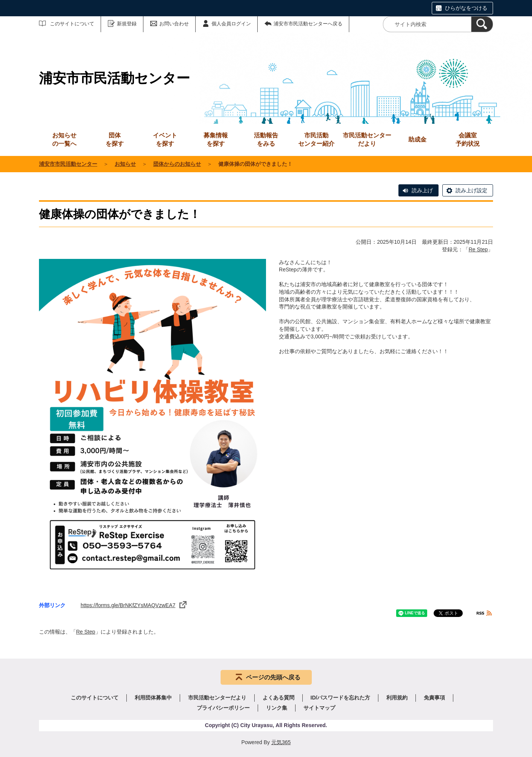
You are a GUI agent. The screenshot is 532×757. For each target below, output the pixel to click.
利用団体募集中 (153, 698)
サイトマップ (319, 708)
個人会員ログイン (231, 24)
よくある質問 (278, 698)
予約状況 (468, 139)
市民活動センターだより (367, 139)
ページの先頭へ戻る (273, 677)
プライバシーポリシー (223, 708)
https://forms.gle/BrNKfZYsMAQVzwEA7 (134, 605)
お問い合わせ (174, 24)
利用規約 (397, 698)
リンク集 (277, 708)
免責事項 (434, 698)
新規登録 (127, 24)
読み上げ (422, 190)
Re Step (478, 249)
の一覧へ (64, 139)
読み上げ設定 (471, 190)
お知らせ (125, 164)
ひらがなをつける (466, 8)
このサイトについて (72, 24)
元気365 (281, 742)
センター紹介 (316, 139)
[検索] (482, 24)
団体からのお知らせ (177, 164)
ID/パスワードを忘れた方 (341, 698)
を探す (115, 139)
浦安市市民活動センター (68, 164)
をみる (266, 139)
